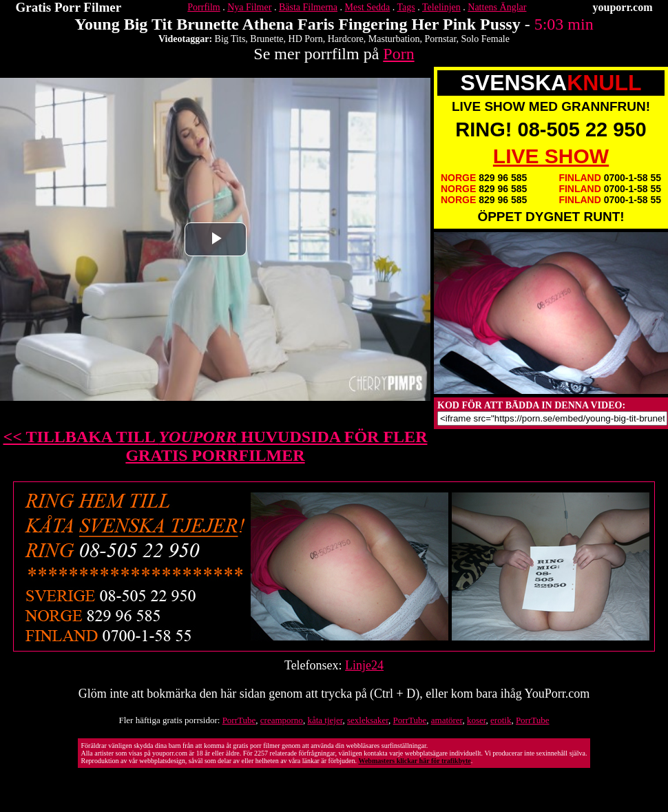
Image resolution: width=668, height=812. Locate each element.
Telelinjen (441, 7)
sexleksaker (368, 720)
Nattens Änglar (497, 7)
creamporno (282, 720)
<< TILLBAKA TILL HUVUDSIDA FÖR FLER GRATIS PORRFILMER (216, 446)
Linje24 (364, 665)
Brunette (267, 39)
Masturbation (394, 39)
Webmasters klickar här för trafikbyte (414, 761)
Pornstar (440, 39)
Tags (406, 7)
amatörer (447, 720)
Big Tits (230, 39)
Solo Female (486, 39)
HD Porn (306, 39)
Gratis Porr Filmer (69, 7)
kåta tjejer (325, 720)
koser (477, 720)
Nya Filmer (249, 7)
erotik (501, 720)
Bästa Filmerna (308, 7)
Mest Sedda (368, 7)
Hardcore (346, 39)
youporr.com (623, 7)
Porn (398, 54)
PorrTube (239, 720)
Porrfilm (203, 7)
